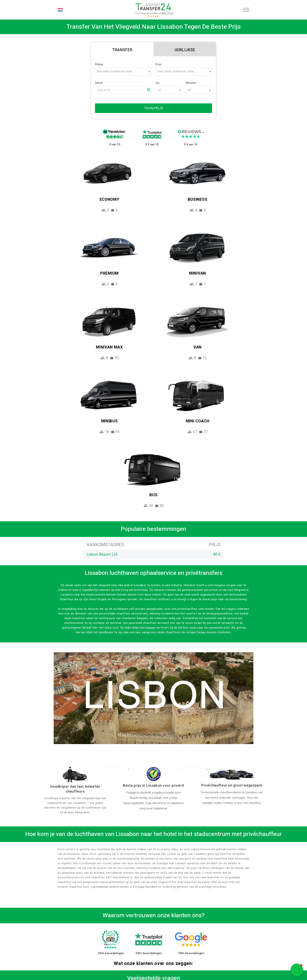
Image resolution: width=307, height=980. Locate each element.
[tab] (122, 49)
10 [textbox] (159, 90)
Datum (99, 83)
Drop (158, 64)
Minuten (191, 83)
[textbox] (123, 72)
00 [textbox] (189, 90)
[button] (297, 970)
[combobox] (123, 72)
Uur (158, 83)
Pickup (99, 64)
